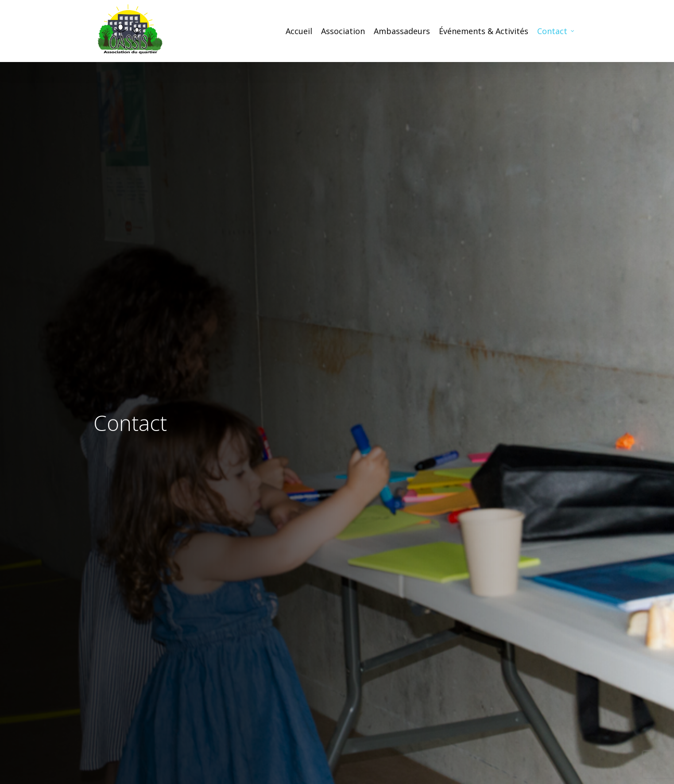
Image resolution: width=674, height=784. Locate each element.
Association (343, 31)
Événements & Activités (484, 31)
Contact (556, 31)
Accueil (299, 31)
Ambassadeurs (402, 31)
